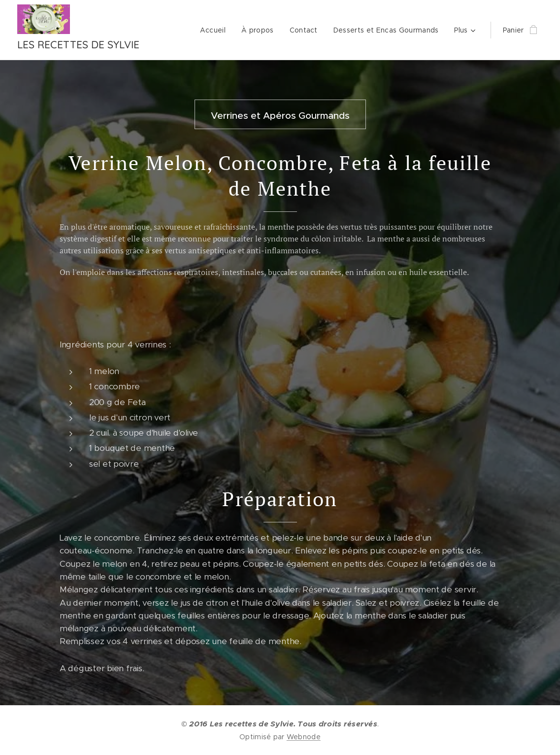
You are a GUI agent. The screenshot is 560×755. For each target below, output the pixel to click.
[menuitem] (215, 30)
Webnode (304, 737)
